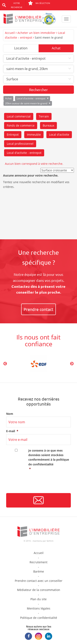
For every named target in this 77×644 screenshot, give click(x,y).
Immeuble (34, 135)
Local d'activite (59, 135)
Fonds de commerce (21, 125)
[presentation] (37, 484)
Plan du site (38, 599)
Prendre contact (38, 309)
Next (72, 364)
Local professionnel (20, 144)
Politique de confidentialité (39, 618)
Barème (39, 571)
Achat (56, 48)
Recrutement (38, 562)
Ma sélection (39, 3)
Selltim (50, 541)
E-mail (12, 431)
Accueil (10, 33)
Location (21, 48)
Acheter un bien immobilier (36, 33)
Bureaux (48, 125)
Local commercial (19, 116)
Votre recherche (17, 5)
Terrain (44, 116)
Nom (10, 414)
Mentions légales (39, 608)
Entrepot (13, 135)
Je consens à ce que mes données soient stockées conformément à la (50, 460)
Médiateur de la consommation (39, 590)
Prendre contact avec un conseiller (39, 581)
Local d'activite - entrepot (24, 153)
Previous (5, 364)
